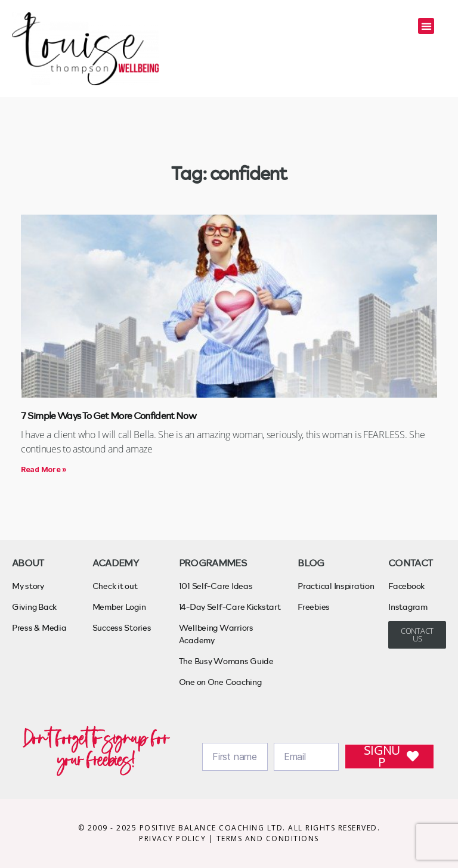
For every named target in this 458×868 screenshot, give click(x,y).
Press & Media (39, 627)
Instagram (408, 607)
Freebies (314, 607)
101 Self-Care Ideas (216, 586)
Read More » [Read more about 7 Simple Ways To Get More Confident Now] (44, 469)
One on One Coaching (220, 682)
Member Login (119, 607)
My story (28, 586)
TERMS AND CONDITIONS (268, 838)
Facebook (406, 586)
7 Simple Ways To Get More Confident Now (109, 415)
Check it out (115, 586)
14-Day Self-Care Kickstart (230, 607)
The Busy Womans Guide (226, 661)
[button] (426, 26)
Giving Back (34, 607)
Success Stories (122, 627)
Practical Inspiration (336, 586)
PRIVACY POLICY (174, 838)
